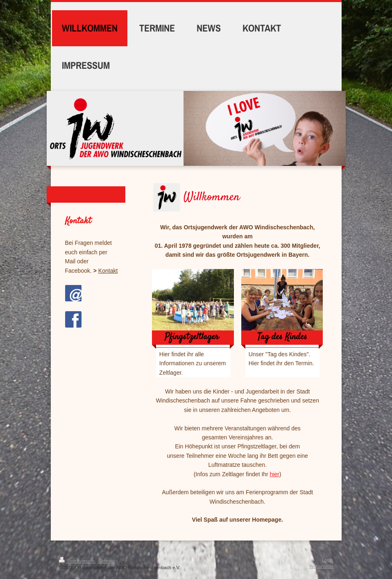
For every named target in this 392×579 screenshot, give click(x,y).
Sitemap (106, 561)
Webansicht (321, 566)
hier (275, 474)
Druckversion (77, 561)
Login (327, 560)
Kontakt (108, 271)
